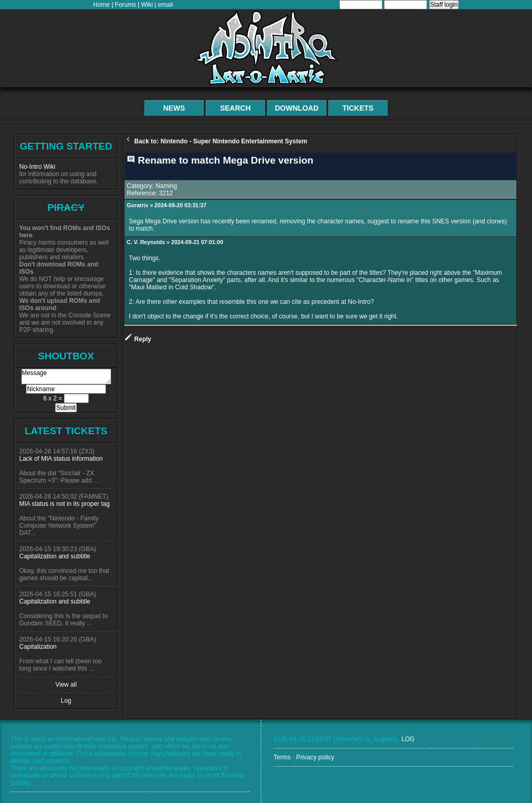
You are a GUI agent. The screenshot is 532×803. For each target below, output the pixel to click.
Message (66, 377)
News (174, 108)
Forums (125, 5)
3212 (166, 193)
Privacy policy (315, 757)
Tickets (358, 108)
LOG (408, 739)
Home (101, 5)
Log (66, 701)
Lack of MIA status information (61, 459)
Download (297, 108)
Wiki (147, 5)
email (165, 5)
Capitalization (38, 647)
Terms (282, 757)
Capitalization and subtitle (55, 556)
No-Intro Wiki (37, 167)
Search (235, 108)
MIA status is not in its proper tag (64, 504)
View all (66, 685)
